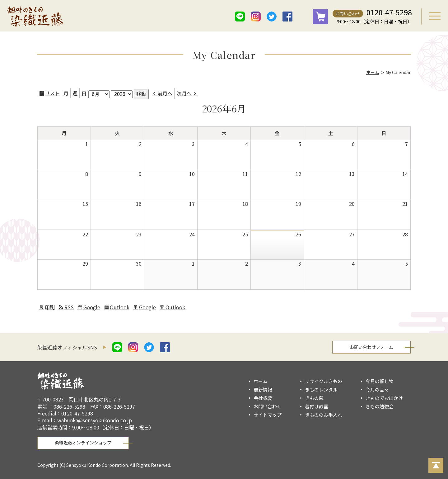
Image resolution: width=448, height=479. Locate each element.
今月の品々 (377, 389)
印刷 (51, 308)
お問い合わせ (348, 14)
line (240, 17)
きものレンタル (321, 389)
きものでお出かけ (384, 398)
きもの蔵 (314, 398)
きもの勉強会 (380, 406)
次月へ (184, 93)
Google (93, 308)
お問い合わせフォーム (371, 347)
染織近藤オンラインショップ (83, 443)
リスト (53, 94)
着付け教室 (317, 406)
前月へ (165, 93)
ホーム (373, 72)
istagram (256, 17)
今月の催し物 (380, 381)
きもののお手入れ (324, 415)
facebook (287, 17)
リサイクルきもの (324, 381)
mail (303, 17)
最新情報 (263, 389)
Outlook (120, 308)
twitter (272, 17)
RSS (69, 307)
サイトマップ (268, 415)
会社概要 (263, 398)
